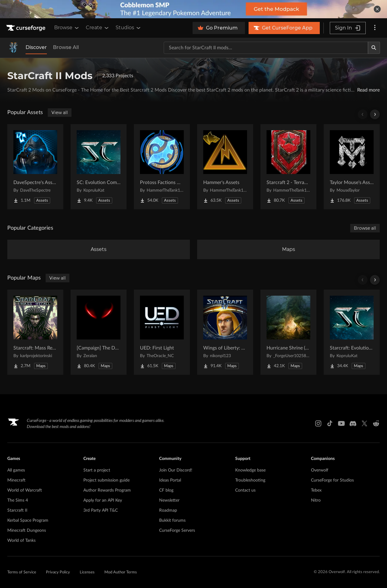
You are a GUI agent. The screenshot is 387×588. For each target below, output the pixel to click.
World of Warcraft (25, 490)
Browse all (365, 228)
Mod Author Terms (121, 572)
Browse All (66, 47)
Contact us (245, 490)
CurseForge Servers (177, 531)
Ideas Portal (170, 480)
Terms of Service (22, 572)
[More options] (375, 28)
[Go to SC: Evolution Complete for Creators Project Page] (99, 167)
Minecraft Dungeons (27, 531)
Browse (67, 28)
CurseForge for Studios (332, 480)
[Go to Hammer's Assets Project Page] (225, 167)
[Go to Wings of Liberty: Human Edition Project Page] (225, 332)
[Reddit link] (376, 423)
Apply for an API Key (103, 500)
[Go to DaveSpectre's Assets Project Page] (35, 167)
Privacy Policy (58, 572)
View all (60, 113)
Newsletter (169, 500)
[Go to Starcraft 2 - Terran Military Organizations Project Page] (288, 167)
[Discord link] (353, 423)
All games (16, 470)
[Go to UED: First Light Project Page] (162, 332)
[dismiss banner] (377, 9)
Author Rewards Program (107, 490)
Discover (36, 47)
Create (98, 28)
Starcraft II (17, 510)
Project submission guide (106, 480)
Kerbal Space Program (28, 520)
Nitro (316, 500)
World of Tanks (21, 541)
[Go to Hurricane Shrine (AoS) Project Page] (288, 332)
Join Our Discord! (176, 470)
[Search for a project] (266, 48)
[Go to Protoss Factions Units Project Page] (162, 167)
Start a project (97, 470)
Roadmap (168, 510)
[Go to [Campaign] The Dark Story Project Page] (99, 332)
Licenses (87, 572)
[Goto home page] (26, 28)
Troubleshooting (250, 480)
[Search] (374, 48)
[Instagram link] (318, 423)
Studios (129, 28)
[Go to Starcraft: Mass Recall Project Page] (35, 332)
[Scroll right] (375, 114)
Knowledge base (250, 470)
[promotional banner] (193, 9)
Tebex (316, 490)
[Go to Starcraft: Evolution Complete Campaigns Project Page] (352, 332)
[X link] (364, 423)
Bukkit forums (172, 520)
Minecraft (16, 480)
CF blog (166, 490)
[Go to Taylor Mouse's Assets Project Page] (352, 167)
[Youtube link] (341, 423)
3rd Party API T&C (101, 510)
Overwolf (320, 470)
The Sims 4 (18, 500)
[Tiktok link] (330, 423)
